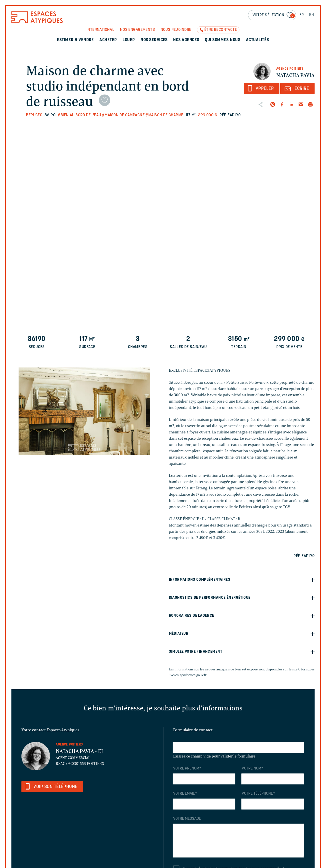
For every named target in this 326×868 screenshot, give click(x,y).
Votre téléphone (258, 794)
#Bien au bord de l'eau (79, 115)
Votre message (187, 819)
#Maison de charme (164, 115)
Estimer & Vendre (75, 40)
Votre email (185, 794)
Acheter (108, 40)
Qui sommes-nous (223, 40)
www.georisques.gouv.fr (189, 675)
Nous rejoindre (176, 30)
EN (312, 15)
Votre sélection (274, 16)
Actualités (258, 40)
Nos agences (186, 40)
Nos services (154, 40)
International (100, 30)
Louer (129, 40)
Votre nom (252, 768)
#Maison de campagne (123, 115)
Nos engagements (137, 30)
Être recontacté (221, 30)
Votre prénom (187, 768)
